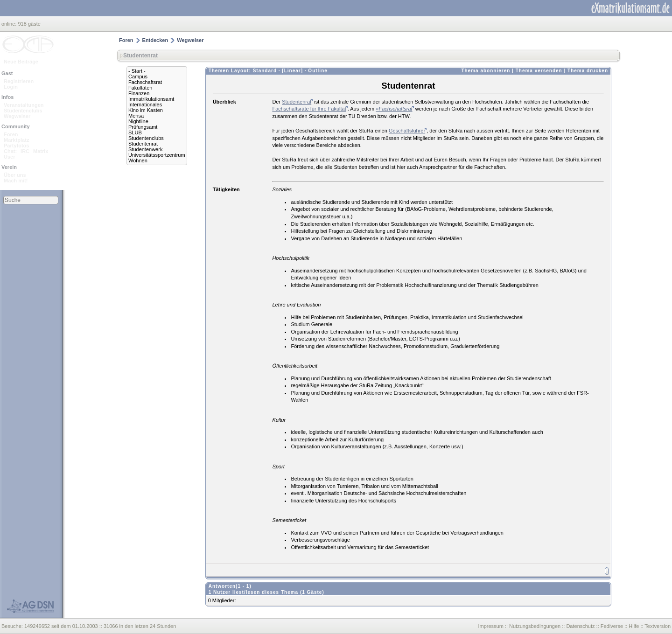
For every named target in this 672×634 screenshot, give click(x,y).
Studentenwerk (145, 149)
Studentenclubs (23, 111)
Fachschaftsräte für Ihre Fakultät (309, 109)
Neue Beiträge (21, 62)
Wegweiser (17, 116)
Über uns (15, 175)
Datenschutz (580, 626)
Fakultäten (140, 88)
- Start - (137, 71)
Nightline (138, 121)
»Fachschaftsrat (394, 109)
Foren (11, 134)
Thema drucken (588, 71)
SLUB (135, 132)
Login (11, 87)
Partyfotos (16, 146)
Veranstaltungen (24, 105)
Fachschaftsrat (145, 82)
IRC (25, 151)
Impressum (490, 626)
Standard (265, 71)
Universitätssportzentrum (157, 155)
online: (10, 24)
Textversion (658, 626)
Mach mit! (16, 181)
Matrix (41, 151)
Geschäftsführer (407, 131)
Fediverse (612, 626)
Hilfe (634, 626)
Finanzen (139, 93)
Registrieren (19, 81)
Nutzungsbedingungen (535, 626)
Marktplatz (16, 140)
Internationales (145, 105)
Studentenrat (143, 144)
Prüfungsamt (143, 127)
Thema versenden (539, 71)
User (9, 157)
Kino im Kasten (146, 110)
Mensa (136, 116)
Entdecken (155, 40)
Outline (318, 71)
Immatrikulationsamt (151, 99)
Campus (138, 77)
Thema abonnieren (486, 71)
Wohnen (138, 160)
